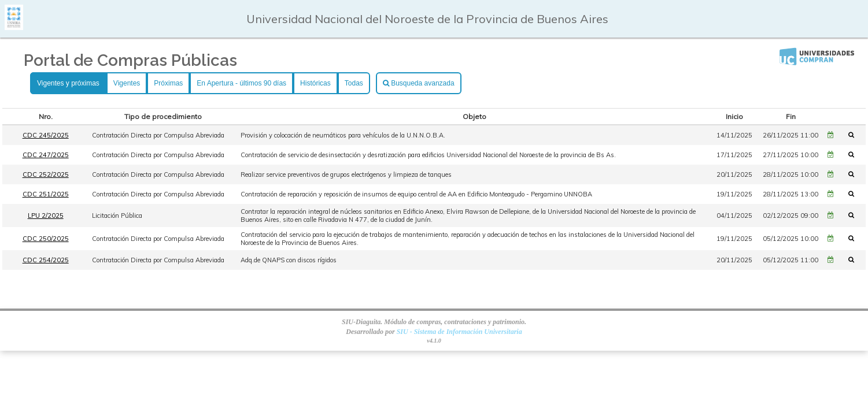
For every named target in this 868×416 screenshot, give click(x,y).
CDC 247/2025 (46, 155)
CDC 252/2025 (46, 174)
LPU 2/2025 (46, 216)
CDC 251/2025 (46, 194)
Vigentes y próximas (68, 83)
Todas (354, 83)
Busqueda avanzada (419, 83)
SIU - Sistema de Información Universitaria (459, 332)
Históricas (315, 83)
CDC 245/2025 (46, 135)
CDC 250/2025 (46, 239)
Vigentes (127, 83)
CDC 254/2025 (46, 260)
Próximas (168, 83)
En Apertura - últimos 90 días (241, 83)
